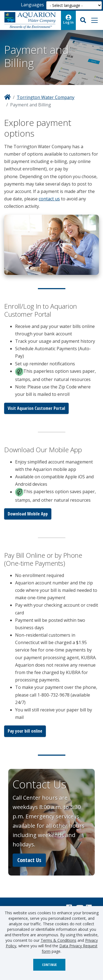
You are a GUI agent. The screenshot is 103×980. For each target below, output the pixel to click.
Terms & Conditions (59, 940)
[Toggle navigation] (94, 20)
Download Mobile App (28, 514)
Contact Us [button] (29, 860)
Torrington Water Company (46, 97)
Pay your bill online (25, 731)
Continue (49, 965)
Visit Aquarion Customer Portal (36, 408)
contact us (49, 199)
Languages (32, 5)
